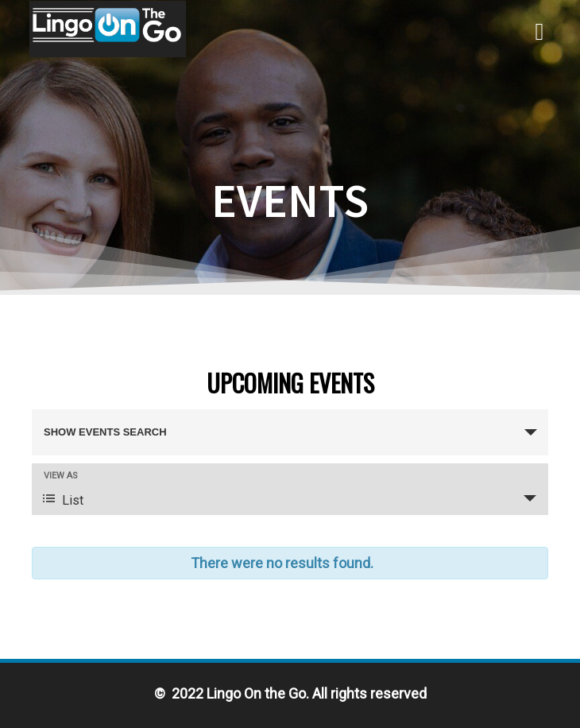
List (63, 500)
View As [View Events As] (61, 476)
